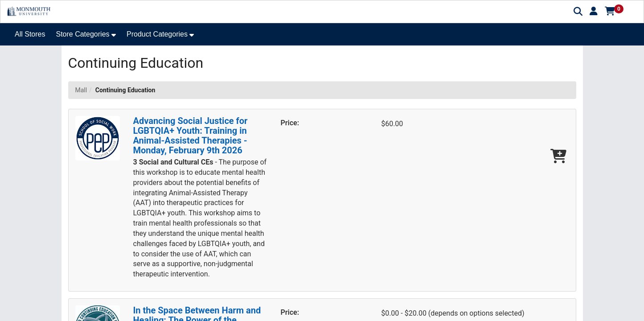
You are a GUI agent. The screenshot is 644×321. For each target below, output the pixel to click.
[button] (594, 11)
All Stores (30, 34)
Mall (81, 90)
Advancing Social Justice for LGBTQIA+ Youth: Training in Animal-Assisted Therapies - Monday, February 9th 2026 (191, 136)
